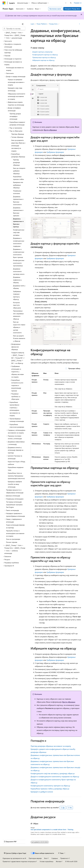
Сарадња (55, 858)
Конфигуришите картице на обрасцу (45, 55)
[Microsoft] (4, 3)
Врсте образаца (50, 130)
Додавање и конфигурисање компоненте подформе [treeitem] (19, 242)
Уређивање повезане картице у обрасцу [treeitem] (17, 295)
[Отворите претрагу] (71, 3)
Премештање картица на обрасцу (44, 57)
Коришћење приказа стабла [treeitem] (18, 178)
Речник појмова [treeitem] (12, 542)
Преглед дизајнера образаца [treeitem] (16, 162)
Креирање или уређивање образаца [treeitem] (18, 185)
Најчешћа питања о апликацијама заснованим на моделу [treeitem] (15, 533)
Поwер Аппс (54, 24)
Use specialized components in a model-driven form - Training (52, 830)
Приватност (64, 858)
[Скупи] (23, 24)
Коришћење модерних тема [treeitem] (16, 469)
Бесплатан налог (55, 9)
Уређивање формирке (55, 152)
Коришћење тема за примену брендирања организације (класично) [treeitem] (16, 476)
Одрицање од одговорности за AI (14, 858)
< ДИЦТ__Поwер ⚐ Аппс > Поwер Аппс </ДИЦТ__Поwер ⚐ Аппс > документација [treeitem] (15, 35)
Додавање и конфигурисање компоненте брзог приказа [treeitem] (19, 253)
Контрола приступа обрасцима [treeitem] (17, 305)
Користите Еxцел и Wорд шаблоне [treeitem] (16, 463)
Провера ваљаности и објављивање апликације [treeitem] (15, 491)
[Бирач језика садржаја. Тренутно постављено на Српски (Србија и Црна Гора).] (15, 853)
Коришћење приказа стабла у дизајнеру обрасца (50, 789)
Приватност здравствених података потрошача (19, 861)
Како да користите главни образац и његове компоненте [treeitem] (19, 327)
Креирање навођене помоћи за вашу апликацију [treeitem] (15, 484)
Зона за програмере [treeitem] (13, 539)
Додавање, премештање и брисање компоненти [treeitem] (18, 201)
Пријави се (78, 3)
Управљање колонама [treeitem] (17, 192)
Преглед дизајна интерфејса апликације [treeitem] (15, 116)
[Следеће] (66, 3)
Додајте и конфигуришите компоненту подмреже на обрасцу (55, 776)
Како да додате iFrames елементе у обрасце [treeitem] (19, 338)
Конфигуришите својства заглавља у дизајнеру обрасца (53, 773)
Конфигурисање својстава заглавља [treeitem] (19, 232)
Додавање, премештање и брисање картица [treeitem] (18, 223)
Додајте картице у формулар (42, 52)
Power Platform (42, 24)
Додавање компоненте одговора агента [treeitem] (19, 271)
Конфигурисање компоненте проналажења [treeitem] (19, 263)
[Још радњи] (79, 24)
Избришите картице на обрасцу (43, 60)
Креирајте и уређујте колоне (42, 792)
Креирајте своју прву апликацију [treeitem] (15, 89)
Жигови (58, 861)
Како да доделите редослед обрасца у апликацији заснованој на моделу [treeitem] (18, 146)
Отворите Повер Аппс (72, 9)
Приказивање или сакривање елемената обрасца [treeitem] (18, 315)
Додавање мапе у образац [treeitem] (19, 287)
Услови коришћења (46, 861)
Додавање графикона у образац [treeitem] (17, 280)
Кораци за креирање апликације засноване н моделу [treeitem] (16, 82)
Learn (33, 24)
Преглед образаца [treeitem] (18, 134)
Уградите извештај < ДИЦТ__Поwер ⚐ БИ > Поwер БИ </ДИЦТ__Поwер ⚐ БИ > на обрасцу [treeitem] (18, 358)
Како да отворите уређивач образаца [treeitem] (19, 171)
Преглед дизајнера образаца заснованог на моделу (51, 746)
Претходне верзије (35, 858)
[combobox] (14, 29)
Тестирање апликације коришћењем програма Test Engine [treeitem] (14, 505)
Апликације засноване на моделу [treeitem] (15, 69)
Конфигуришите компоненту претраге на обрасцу (50, 786)
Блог (46, 858)
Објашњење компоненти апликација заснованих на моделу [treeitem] (16, 96)
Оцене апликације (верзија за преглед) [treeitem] (15, 526)
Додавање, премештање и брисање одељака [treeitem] (18, 212)
